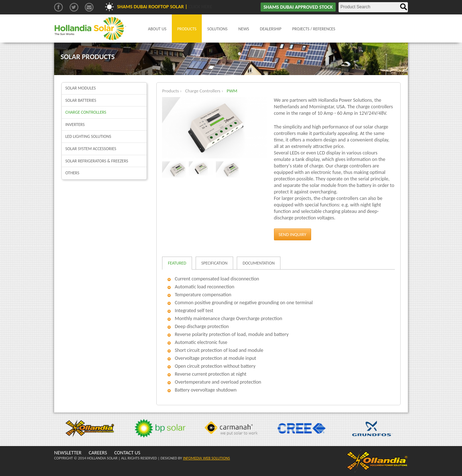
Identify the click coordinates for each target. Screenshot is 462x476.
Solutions (217, 29)
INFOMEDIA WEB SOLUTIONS (206, 458)
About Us (157, 29)
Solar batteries (81, 100)
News (244, 29)
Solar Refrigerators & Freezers (97, 161)
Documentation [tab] (259, 263)
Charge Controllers (86, 112)
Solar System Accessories (91, 149)
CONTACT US (127, 453)
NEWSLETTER (68, 453)
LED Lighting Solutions (88, 136)
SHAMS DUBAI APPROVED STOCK (298, 7)
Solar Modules (80, 88)
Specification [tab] (214, 263)
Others (72, 173)
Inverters (75, 125)
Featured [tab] (177, 263)
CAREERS (98, 453)
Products (187, 29)
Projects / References (314, 29)
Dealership (271, 29)
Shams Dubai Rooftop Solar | (165, 7)
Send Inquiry (293, 234)
